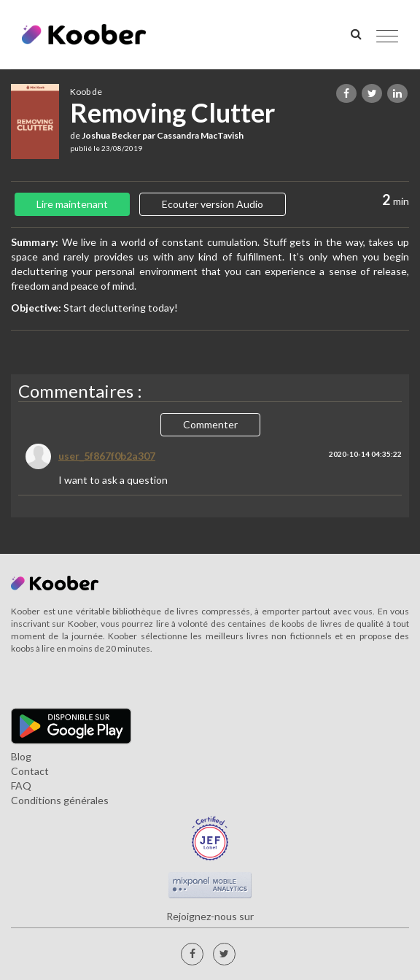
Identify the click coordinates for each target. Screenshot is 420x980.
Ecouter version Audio (213, 204)
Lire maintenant (72, 204)
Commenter (210, 424)
